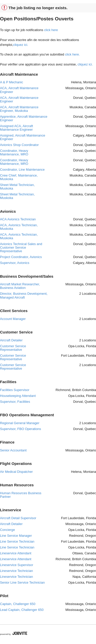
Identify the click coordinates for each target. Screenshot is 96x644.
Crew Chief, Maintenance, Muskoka (19, 177)
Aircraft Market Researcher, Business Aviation (20, 286)
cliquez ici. (21, 45)
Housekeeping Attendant (18, 396)
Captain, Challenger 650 (18, 604)
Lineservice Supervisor (17, 565)
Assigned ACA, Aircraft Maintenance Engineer (17, 128)
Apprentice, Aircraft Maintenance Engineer (24, 118)
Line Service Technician (17, 541)
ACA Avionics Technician (18, 219)
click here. (72, 54)
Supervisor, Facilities (15, 402)
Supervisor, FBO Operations (20, 429)
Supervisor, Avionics (15, 263)
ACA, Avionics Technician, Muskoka (19, 227)
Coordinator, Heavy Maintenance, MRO (14, 152)
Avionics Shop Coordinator (19, 145)
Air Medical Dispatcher (16, 472)
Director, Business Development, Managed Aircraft (24, 295)
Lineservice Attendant (16, 553)
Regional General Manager (20, 423)
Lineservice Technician (17, 571)
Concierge (7, 530)
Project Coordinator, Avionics (21, 257)
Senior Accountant (13, 450)
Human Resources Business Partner (21, 495)
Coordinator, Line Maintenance (22, 170)
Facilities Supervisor (15, 390)
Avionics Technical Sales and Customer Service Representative (21, 247)
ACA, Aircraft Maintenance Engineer (19, 90)
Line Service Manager (16, 536)
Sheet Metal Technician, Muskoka (17, 187)
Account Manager (13, 319)
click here (51, 30)
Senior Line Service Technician (22, 582)
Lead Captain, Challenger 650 (22, 610)
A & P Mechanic (12, 82)
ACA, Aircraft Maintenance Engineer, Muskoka (19, 109)
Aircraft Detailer (11, 340)
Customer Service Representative (13, 348)
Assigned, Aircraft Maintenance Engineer (23, 137)
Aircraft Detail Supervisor (18, 518)
